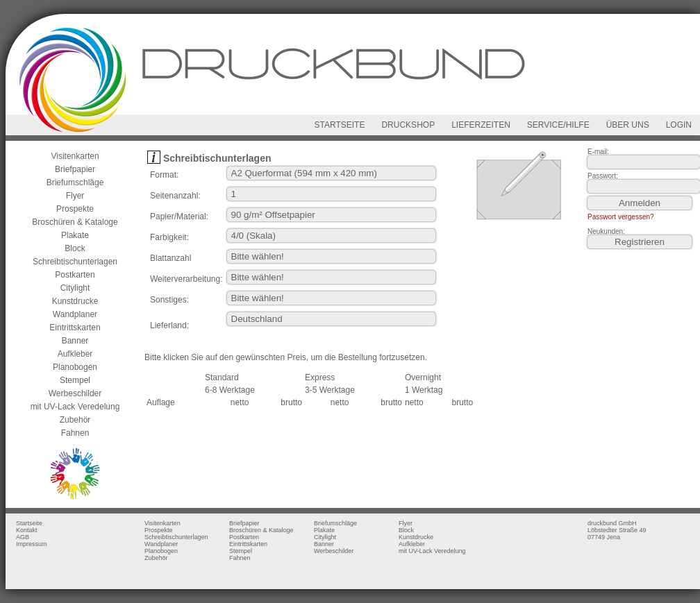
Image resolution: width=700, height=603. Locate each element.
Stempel (75, 380)
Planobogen (75, 367)
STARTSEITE (340, 125)
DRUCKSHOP (408, 125)
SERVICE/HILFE (558, 125)
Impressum (32, 544)
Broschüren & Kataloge (75, 222)
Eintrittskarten (75, 328)
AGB (23, 537)
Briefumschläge (75, 182)
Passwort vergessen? (621, 217)
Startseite (29, 523)
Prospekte (75, 209)
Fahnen (75, 433)
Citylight (75, 288)
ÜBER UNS (628, 125)
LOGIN (679, 125)
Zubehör (75, 420)
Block (75, 248)
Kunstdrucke (75, 301)
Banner (75, 341)
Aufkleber (75, 354)
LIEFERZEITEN (481, 125)
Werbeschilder (75, 393)
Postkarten (75, 275)
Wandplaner (75, 314)
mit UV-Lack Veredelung (75, 407)
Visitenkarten (75, 156)
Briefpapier (75, 169)
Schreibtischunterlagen (75, 262)
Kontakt (27, 530)
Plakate (75, 235)
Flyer (75, 196)
